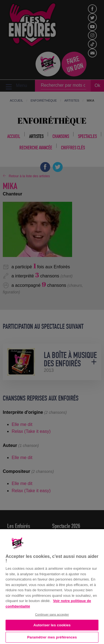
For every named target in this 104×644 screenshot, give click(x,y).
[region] (52, 586)
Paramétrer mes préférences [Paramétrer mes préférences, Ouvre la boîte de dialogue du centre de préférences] (52, 637)
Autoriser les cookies (52, 625)
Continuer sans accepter (52, 614)
